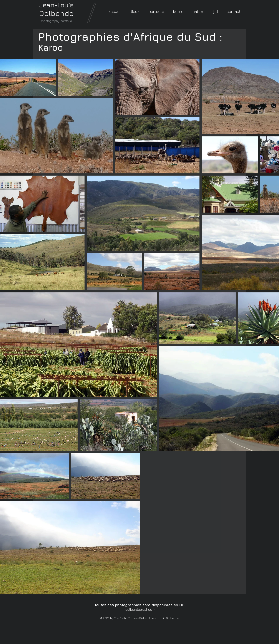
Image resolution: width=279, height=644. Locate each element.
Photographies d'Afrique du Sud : (130, 37)
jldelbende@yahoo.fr (139, 609)
